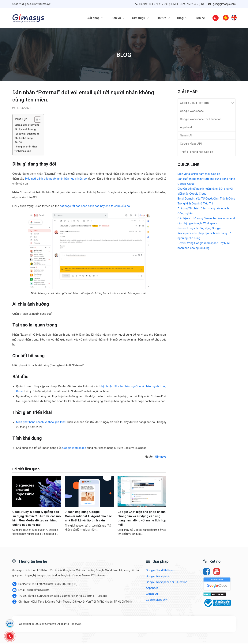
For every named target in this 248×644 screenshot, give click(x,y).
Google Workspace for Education (201, 120)
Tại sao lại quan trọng (27, 134)
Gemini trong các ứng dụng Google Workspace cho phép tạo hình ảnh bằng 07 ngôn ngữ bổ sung (204, 234)
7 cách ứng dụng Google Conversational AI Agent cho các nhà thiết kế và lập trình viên (88, 517)
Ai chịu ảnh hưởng (25, 130)
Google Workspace (74, 448)
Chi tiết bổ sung (24, 139)
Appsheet (186, 128)
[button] (216, 18)
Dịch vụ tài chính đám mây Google (199, 174)
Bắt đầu (19, 143)
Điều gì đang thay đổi (27, 125)
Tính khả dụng (23, 151)
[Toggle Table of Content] (36, 120)
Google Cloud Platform (194, 103)
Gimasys (161, 457)
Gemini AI (186, 136)
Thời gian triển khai (26, 147)
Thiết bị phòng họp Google (197, 153)
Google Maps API (191, 144)
